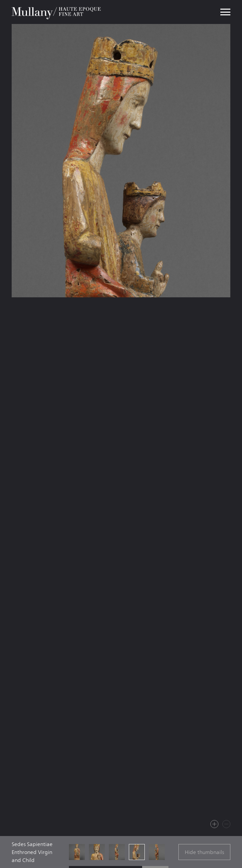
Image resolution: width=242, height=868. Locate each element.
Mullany (57, 12)
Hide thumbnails (204, 852)
